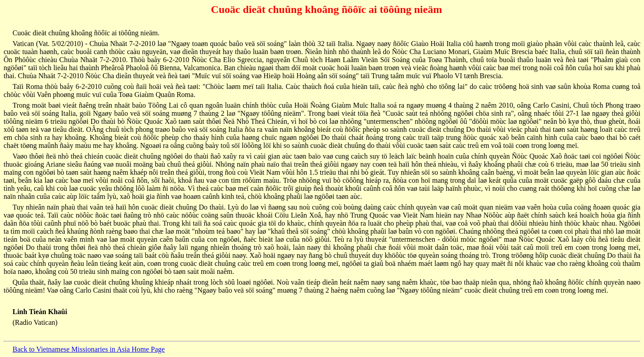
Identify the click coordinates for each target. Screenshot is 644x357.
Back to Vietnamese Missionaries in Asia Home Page (89, 349)
